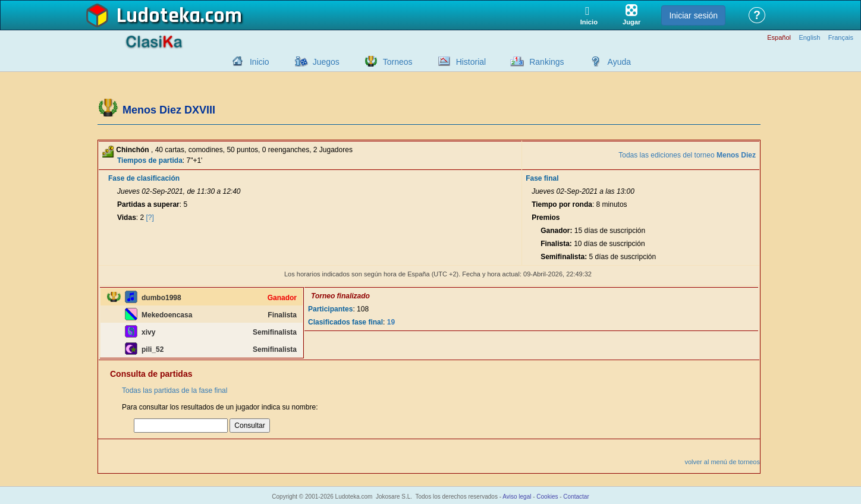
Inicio (260, 62)
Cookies (547, 497)
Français (841, 38)
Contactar (576, 497)
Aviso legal (517, 497)
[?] (150, 218)
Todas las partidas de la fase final (175, 390)
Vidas (127, 218)
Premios (546, 218)
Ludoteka (158, 16)
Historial (471, 62)
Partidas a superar (148, 204)
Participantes (330, 309)
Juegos (326, 62)
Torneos (398, 62)
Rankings (546, 62)
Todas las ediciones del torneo (687, 155)
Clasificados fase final (345, 322)
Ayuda (619, 62)
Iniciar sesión (693, 15)
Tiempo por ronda (562, 204)
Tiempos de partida (150, 160)
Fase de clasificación (144, 178)
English (809, 38)
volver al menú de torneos (722, 462)
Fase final (542, 178)
